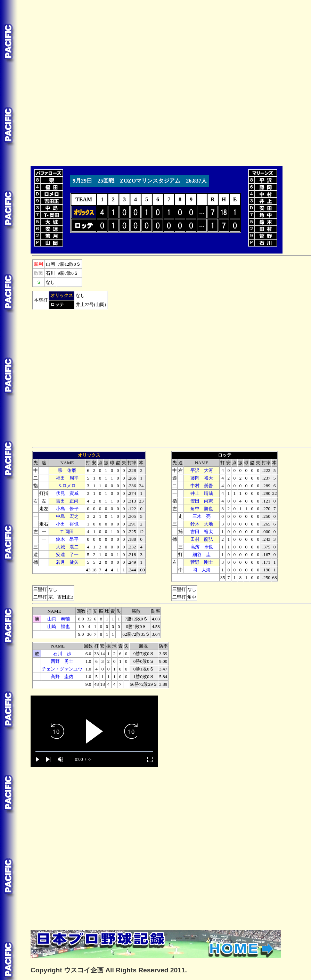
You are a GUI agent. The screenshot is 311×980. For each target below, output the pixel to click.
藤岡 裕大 (202, 478)
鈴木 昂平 (67, 539)
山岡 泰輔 (59, 619)
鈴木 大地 (202, 524)
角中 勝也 (202, 509)
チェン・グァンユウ (62, 669)
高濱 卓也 (202, 547)
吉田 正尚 (67, 501)
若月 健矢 (67, 562)
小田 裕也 (67, 524)
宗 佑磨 (67, 470)
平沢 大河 (202, 470)
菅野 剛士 (202, 562)
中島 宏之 (67, 516)
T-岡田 (67, 532)
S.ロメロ (67, 486)
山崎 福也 (59, 626)
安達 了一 (67, 555)
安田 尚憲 (202, 501)
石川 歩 (62, 654)
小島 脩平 (67, 509)
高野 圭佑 (62, 677)
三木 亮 (202, 516)
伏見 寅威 (67, 493)
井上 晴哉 (202, 493)
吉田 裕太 (202, 532)
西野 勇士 (62, 661)
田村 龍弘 (202, 539)
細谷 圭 (202, 555)
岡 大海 (202, 570)
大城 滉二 (67, 547)
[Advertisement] (79, 82)
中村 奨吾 (202, 486)
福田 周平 (67, 478)
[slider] (94, 752)
